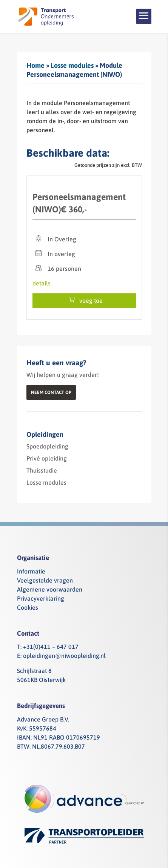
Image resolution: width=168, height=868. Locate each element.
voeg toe (84, 300)
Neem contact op (51, 392)
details (42, 283)
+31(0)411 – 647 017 (51, 647)
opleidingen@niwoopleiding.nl (64, 656)
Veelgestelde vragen (45, 580)
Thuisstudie (42, 470)
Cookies (28, 607)
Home (35, 65)
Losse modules (72, 65)
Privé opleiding (47, 458)
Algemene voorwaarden (50, 589)
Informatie (31, 571)
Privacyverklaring (41, 598)
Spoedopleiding (47, 446)
